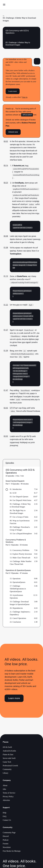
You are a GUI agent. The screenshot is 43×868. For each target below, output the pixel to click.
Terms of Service (9, 794)
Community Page (9, 834)
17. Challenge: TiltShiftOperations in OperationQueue (18, 590)
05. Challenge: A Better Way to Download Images (20, 507)
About (5, 787)
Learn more (13, 91)
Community (7, 771)
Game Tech (7, 763)
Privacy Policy (8, 798)
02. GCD (13, 494)
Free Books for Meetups (12, 852)
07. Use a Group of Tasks (19, 518)
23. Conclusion (15, 623)
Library (6, 774)
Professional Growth (10, 767)
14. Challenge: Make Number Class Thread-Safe (21, 564)
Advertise (6, 801)
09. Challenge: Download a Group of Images (20, 530)
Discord (6, 837)
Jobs (4, 790)
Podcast (6, 841)
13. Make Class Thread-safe (20, 559)
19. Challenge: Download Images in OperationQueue (20, 604)
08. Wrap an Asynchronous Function (20, 523)
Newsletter (7, 849)
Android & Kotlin (9, 752)
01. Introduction (16, 490)
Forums (6, 845)
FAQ (5, 818)
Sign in (25, 97)
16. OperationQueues (18, 583)
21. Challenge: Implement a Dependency (20, 614)
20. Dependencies (16, 609)
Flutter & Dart (8, 756)
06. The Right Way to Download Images (18, 513)
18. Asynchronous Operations (16, 598)
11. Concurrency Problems (19, 552)
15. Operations (15, 580)
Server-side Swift (9, 759)
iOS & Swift (7, 748)
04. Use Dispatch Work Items (21, 502)
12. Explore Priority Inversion (21, 555)
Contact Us (7, 821)
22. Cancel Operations (18, 619)
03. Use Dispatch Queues (19, 498)
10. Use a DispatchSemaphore (21, 535)
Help (5, 814)
